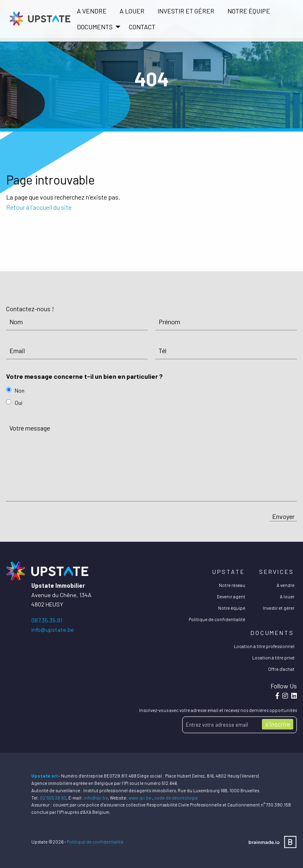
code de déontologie (176, 798)
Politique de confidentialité (217, 619)
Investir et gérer (186, 11)
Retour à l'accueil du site (39, 207)
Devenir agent (231, 597)
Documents (272, 633)
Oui (19, 403)
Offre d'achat (281, 669)
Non (20, 390)
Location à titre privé (273, 658)
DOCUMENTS (95, 27)
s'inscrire (278, 724)
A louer (132, 11)
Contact (142, 27)
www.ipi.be (140, 798)
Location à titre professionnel (264, 646)
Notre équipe (249, 11)
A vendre (92, 11)
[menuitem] (92, 11)
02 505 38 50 (53, 798)
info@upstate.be (53, 630)
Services (277, 572)
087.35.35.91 (47, 620)
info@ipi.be (96, 798)
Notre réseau (232, 585)
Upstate (228, 572)
